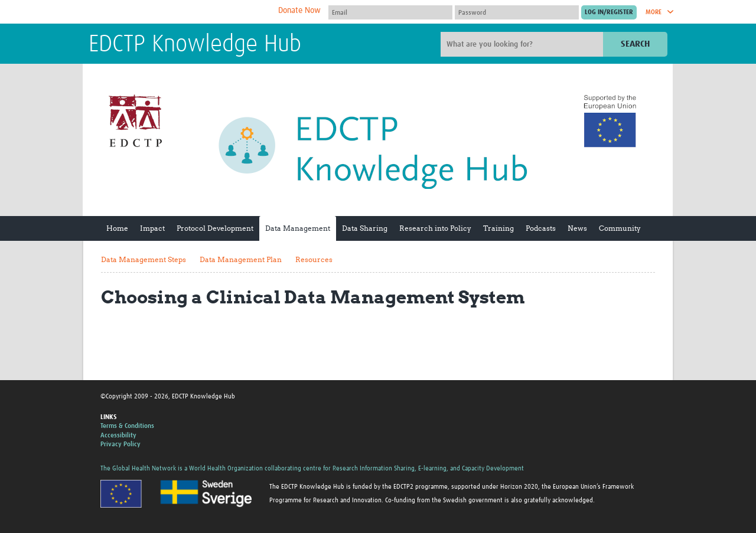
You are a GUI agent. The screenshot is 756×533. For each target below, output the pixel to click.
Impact (152, 228)
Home (117, 228)
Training (498, 228)
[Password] (517, 12)
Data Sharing (365, 228)
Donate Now (299, 11)
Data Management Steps (144, 259)
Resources (314, 259)
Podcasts (541, 228)
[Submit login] (609, 12)
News (577, 228)
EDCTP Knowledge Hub (195, 45)
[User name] (390, 12)
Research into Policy (435, 228)
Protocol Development (215, 228)
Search (635, 44)
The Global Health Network (177, 12)
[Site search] (523, 44)
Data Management (298, 228)
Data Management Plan (241, 259)
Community (620, 228)
